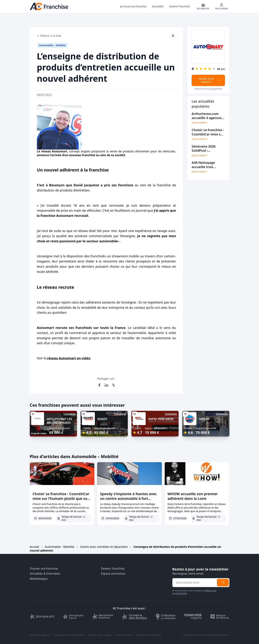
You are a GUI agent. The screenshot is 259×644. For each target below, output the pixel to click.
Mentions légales (40, 635)
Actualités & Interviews (45, 574)
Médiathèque (39, 579)
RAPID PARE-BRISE (161, 419)
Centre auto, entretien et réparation (104, 547)
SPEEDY (204, 419)
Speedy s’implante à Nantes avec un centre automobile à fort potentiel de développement (128, 498)
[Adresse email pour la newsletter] (194, 583)
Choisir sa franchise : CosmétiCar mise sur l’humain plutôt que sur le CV (61, 498)
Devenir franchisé (113, 569)
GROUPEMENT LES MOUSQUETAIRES (59, 421)
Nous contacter (124, 635)
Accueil (34, 547)
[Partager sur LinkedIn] (106, 385)
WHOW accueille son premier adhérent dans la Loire (193, 496)
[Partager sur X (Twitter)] (114, 385)
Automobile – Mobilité (60, 547)
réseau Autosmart (54, 151)
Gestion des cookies (100, 635)
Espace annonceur (113, 574)
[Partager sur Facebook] (99, 385)
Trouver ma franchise (44, 569)
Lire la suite (200, 123)
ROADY (103, 419)
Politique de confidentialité (69, 635)
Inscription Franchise (149, 635)
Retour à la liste (49, 36)
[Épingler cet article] (173, 36)
